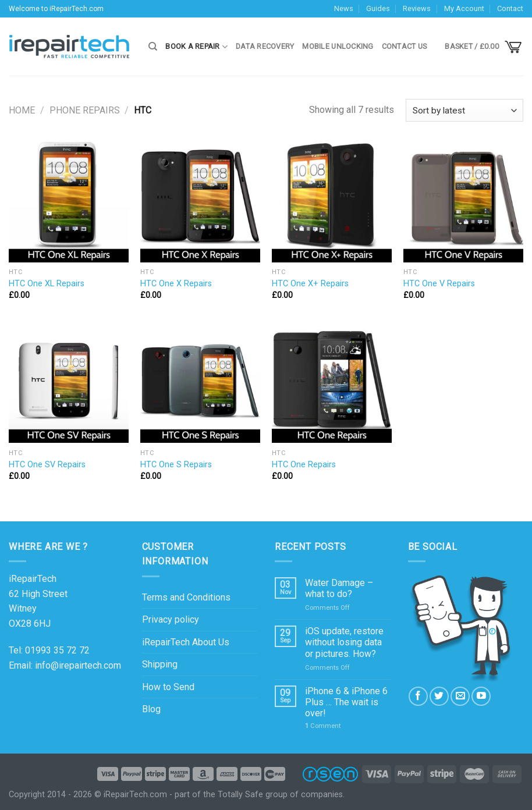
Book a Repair (196, 47)
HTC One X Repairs (176, 284)
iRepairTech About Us (186, 642)
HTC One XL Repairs (47, 284)
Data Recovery (265, 46)
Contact (510, 8)
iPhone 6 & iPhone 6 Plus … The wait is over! (346, 702)
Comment (323, 726)
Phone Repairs (85, 110)
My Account (464, 8)
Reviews (417, 8)
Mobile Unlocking (338, 46)
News (344, 8)
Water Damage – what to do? (339, 588)
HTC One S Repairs (176, 465)
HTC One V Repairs (439, 284)
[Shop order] (464, 110)
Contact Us (405, 46)
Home (22, 110)
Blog (151, 709)
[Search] (153, 47)
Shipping (160, 664)
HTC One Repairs (304, 465)
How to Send (168, 687)
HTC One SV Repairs (47, 465)
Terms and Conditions (186, 597)
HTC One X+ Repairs (310, 284)
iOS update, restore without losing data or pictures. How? (344, 642)
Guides (378, 8)
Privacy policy (171, 619)
